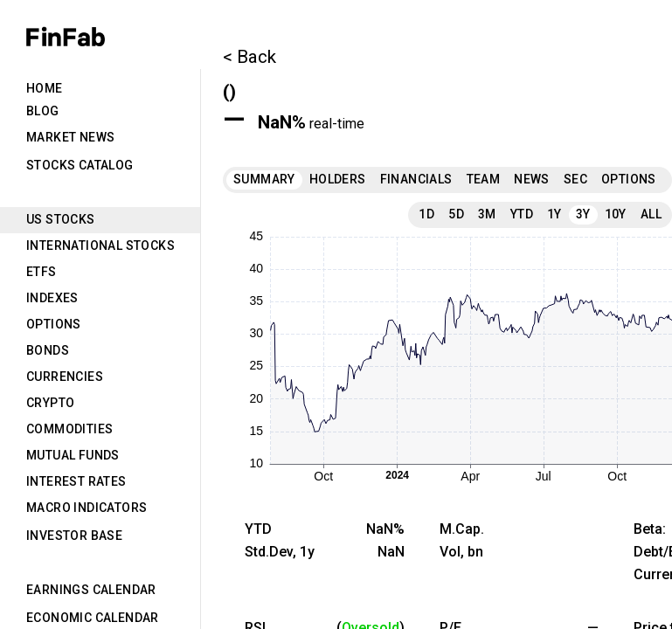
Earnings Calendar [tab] (91, 590)
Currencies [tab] (65, 377)
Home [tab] (45, 88)
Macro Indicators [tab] (87, 508)
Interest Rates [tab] (76, 481)
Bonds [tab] (48, 350)
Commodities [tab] (69, 429)
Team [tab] (484, 179)
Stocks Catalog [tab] (80, 165)
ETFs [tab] (42, 272)
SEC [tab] (575, 179)
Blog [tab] (43, 111)
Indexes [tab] (52, 298)
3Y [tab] (583, 214)
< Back (249, 57)
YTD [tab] (522, 214)
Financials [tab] (416, 179)
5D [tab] (456, 214)
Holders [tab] (338, 179)
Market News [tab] (70, 137)
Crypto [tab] (50, 403)
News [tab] (532, 179)
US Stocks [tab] (61, 219)
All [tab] (651, 214)
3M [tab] (487, 214)
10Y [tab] (616, 214)
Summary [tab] (264, 179)
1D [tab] (426, 214)
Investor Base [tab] (74, 536)
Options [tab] (54, 324)
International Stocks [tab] (100, 245)
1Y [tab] (554, 214)
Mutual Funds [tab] (73, 455)
